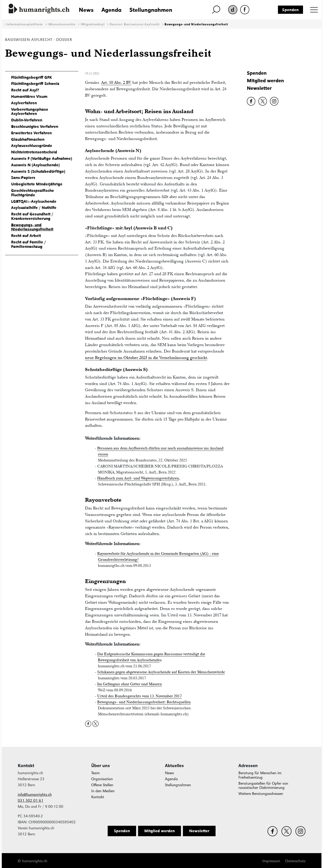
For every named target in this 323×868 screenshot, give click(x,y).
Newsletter (259, 88)
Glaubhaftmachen (28, 139)
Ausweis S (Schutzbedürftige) (38, 171)
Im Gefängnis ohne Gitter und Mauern (130, 684)
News (86, 10)
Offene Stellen (102, 785)
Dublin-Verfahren (27, 120)
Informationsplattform (25, 24)
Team (95, 773)
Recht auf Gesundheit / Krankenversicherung (32, 216)
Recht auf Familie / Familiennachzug (29, 244)
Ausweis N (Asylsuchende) (35, 165)
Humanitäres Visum (29, 96)
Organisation (102, 779)
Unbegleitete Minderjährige (37, 184)
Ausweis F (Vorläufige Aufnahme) (42, 158)
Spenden (290, 10)
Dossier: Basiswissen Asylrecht (135, 24)
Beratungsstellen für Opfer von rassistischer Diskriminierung (263, 786)
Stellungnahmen (151, 10)
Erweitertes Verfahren (31, 133)
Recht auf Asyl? (25, 90)
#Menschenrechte (62, 24)
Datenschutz (295, 861)
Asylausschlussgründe (32, 146)
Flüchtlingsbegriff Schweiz (35, 84)
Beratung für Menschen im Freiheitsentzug (260, 775)
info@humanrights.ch (35, 795)
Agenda (111, 10)
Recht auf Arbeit (26, 236)
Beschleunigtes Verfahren (35, 126)
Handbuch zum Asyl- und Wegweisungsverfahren (138, 478)
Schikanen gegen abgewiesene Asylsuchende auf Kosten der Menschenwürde (161, 672)
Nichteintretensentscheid (34, 152)
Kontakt (98, 797)
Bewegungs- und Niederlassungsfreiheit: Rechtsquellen (144, 702)
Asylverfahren (24, 103)
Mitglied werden (265, 81)
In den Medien (103, 791)
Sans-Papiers (23, 178)
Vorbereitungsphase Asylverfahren (30, 112)
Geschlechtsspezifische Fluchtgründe (33, 193)
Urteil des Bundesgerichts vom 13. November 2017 (140, 696)
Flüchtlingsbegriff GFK (32, 77)
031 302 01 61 (31, 801)
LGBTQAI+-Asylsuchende (34, 201)
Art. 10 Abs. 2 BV (116, 82)
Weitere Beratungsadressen (261, 794)
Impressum (271, 861)
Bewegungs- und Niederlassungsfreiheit (196, 24)
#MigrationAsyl (93, 24)
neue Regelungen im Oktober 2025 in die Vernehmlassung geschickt (146, 358)
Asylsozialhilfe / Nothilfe (34, 208)
